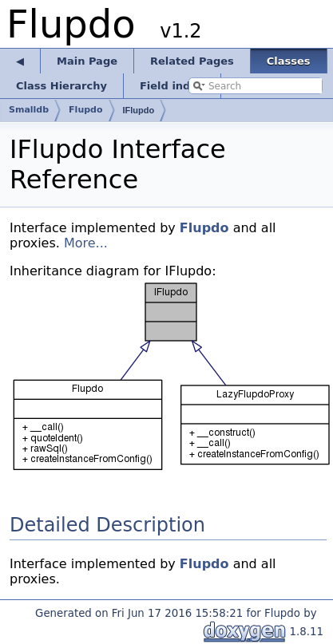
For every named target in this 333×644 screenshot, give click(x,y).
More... (86, 243)
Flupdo (204, 228)
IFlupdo (139, 110)
